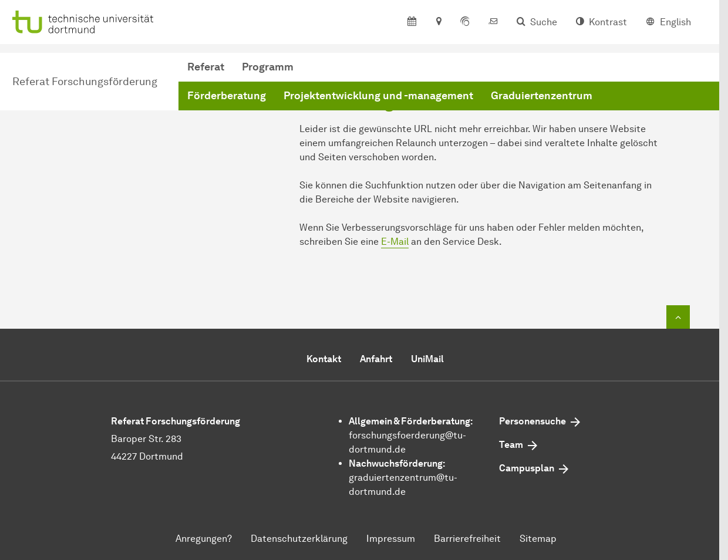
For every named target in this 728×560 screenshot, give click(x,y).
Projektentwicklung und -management (378, 96)
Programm (268, 67)
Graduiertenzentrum (542, 96)
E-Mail (395, 242)
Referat (206, 67)
